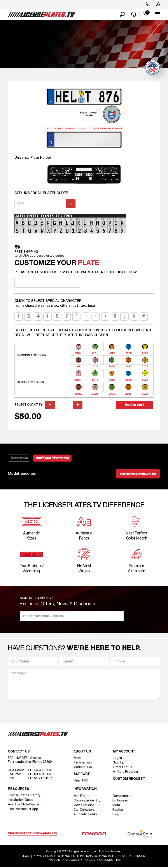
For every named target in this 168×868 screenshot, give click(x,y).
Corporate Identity (87, 801)
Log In (117, 758)
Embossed (121, 801)
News (78, 758)
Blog (116, 815)
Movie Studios (84, 805)
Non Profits (82, 796)
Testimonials (83, 763)
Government (122, 796)
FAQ (85, 781)
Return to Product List (138, 474)
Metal (117, 805)
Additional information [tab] (52, 458)
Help (77, 781)
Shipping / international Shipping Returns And (101, 857)
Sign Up (119, 763)
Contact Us (19, 752)
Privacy (44, 857)
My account (124, 752)
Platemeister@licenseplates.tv (32, 834)
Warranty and (66, 861)
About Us (82, 752)
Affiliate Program (125, 772)
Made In (83, 767)
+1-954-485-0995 (40, 771)
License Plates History (24, 796)
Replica (118, 810)
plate (88, 263)
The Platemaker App (23, 809)
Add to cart (135, 405)
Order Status (122, 767)
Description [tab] (19, 458)
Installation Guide (20, 800)
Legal (26, 857)
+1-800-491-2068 (40, 774)
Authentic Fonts (85, 815)
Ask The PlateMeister (25, 805)
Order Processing (103, 861)
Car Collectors (84, 810)
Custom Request (129, 779)
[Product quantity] (64, 405)
